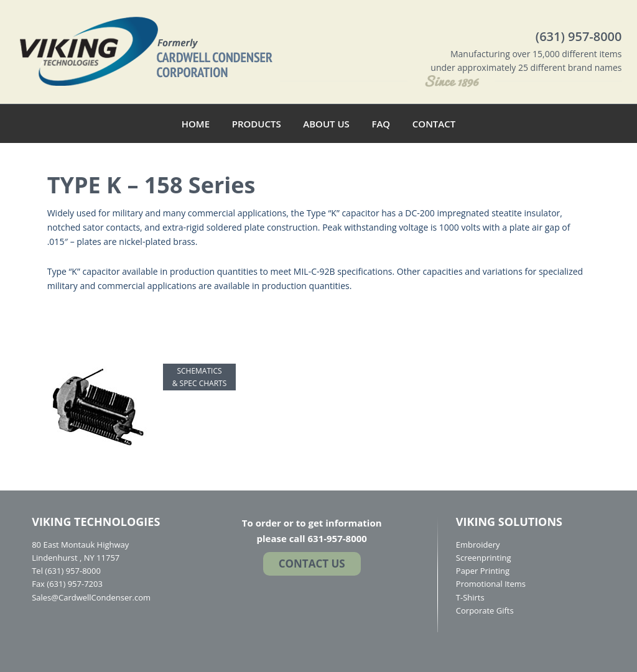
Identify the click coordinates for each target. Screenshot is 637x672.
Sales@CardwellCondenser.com (91, 597)
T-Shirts (470, 597)
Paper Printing (483, 571)
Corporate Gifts (485, 610)
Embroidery (478, 545)
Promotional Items (491, 584)
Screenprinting (484, 558)
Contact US (312, 564)
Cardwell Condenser (146, 50)
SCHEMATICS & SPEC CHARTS (200, 377)
